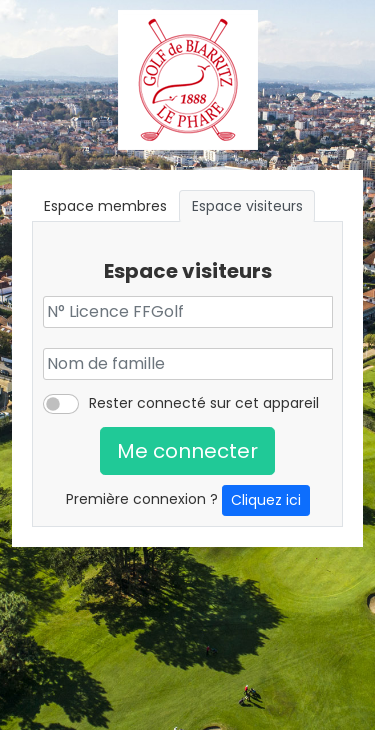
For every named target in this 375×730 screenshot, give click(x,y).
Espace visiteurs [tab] (247, 206)
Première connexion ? (188, 500)
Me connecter (187, 451)
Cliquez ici (266, 500)
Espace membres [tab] (105, 206)
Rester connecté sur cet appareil (204, 403)
